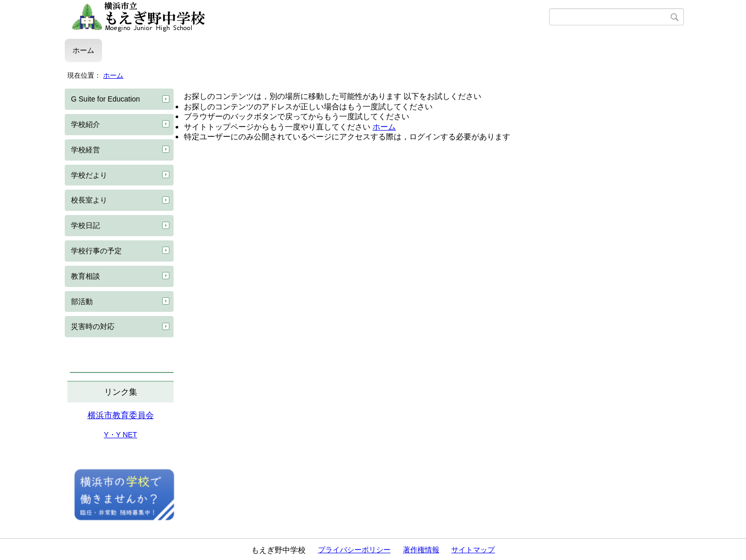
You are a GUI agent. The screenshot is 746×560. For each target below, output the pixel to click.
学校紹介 (85, 124)
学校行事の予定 (96, 251)
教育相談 (85, 276)
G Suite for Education (105, 99)
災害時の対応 (93, 326)
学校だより (89, 175)
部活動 (82, 301)
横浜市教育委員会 (121, 415)
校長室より (89, 200)
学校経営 (85, 150)
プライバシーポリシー (354, 550)
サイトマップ (473, 550)
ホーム (83, 50)
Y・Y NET (120, 435)
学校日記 (85, 225)
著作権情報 (421, 550)
